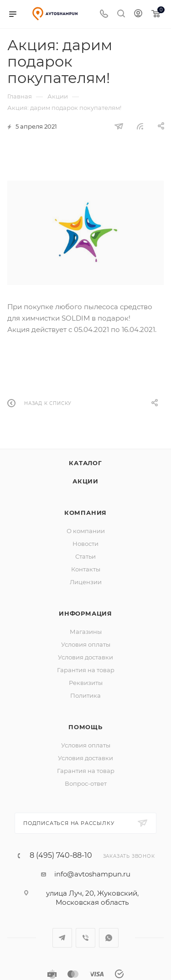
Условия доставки (85, 657)
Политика (85, 695)
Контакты (86, 569)
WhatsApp (109, 938)
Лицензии (86, 582)
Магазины (86, 632)
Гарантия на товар (86, 670)
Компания (85, 513)
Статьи (85, 556)
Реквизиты (86, 683)
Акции (85, 481)
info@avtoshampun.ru (92, 874)
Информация (85, 613)
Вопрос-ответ (86, 783)
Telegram (62, 938)
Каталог (85, 463)
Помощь (85, 727)
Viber (85, 938)
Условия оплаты (86, 644)
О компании (86, 531)
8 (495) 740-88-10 (61, 856)
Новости (85, 544)
